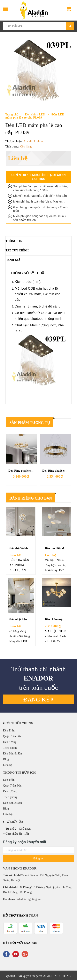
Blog (6, 759)
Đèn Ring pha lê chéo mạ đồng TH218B (33, 471)
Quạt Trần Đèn (12, 736)
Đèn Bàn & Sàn (13, 754)
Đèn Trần (9, 731)
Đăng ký (39, 700)
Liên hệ (8, 765)
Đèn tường (10, 742)
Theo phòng (10, 748)
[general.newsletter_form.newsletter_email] (38, 850)
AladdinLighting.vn (28, 899)
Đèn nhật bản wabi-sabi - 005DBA (31, 619)
